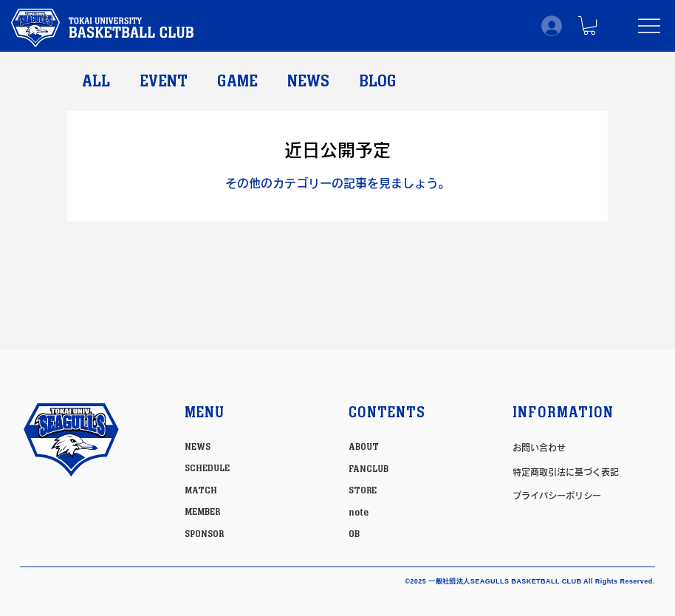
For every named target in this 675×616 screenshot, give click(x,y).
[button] (589, 25)
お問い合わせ (539, 448)
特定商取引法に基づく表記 (566, 472)
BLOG (378, 81)
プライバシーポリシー (557, 496)
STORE (363, 490)
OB (354, 534)
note (359, 513)
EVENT (164, 81)
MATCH (201, 490)
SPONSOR (204, 534)
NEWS (308, 81)
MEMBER (202, 512)
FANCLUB (369, 469)
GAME (237, 81)
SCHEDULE (207, 468)
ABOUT (364, 447)
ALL (96, 81)
